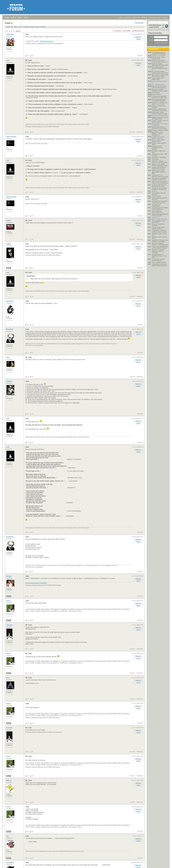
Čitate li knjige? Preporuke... (160, 219)
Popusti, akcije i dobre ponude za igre (158, 58)
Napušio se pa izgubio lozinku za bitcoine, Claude (160, 165)
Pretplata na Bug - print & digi (159, 234)
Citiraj (138, 39)
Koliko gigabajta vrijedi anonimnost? (158, 222)
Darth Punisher (12, 137)
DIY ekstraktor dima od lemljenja (159, 194)
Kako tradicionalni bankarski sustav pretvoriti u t (160, 215)
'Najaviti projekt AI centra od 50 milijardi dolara (160, 118)
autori (159, 18)
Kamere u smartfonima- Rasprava (159, 107)
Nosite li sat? (156, 217)
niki (8, 836)
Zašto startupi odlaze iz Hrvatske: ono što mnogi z (159, 128)
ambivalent (10, 34)
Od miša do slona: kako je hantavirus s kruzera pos (159, 189)
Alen (8, 357)
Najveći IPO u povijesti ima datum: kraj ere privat (160, 103)
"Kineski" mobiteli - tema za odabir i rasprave (160, 121)
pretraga (165, 18)
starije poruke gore (139, 31)
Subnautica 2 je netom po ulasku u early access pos (159, 265)
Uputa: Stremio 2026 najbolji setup (158, 79)
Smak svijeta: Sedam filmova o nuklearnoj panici (160, 113)
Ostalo (26, 18)
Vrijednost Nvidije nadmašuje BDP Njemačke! (160, 64)
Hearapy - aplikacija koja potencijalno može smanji (159, 110)
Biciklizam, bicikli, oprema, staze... (159, 238)
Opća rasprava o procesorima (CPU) (157, 212)
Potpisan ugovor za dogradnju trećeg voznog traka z (159, 256)
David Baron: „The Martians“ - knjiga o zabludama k (157, 133)
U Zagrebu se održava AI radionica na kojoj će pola (159, 231)
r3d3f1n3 (9, 381)
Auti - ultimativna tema (158, 84)
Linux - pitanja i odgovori (159, 262)
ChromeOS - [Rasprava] (159, 157)
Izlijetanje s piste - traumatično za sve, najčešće (157, 148)
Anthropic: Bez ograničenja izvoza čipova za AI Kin (160, 202)
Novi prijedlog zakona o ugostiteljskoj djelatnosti (159, 53)
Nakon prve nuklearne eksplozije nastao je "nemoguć (158, 251)
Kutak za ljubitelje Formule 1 (160, 82)
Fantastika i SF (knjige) (159, 55)
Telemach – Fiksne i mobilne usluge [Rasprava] (160, 162)
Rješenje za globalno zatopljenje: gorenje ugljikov (160, 90)
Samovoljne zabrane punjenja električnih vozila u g (160, 68)
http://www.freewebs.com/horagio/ (36, 583)
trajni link (140, 56)
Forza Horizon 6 (156, 94)
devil (8, 678)
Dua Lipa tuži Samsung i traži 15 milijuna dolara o (159, 87)
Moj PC (9, 268)
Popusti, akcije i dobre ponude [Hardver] (158, 228)
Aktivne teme (154, 49)
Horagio (9, 576)
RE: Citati (29, 60)
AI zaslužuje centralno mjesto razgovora (158, 260)
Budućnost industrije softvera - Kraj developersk (160, 244)
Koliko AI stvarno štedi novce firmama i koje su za (160, 61)
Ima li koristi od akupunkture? (156, 205)
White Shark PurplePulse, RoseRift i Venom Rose (159, 179)
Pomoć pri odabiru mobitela (160, 130)
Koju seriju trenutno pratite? (160, 115)
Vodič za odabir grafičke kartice (159, 144)
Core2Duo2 (10, 863)
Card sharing (156, 93)
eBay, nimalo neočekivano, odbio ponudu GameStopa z (160, 182)
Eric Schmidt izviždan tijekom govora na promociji (160, 72)
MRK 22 (9, 780)
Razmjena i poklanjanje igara (159, 152)
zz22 (8, 60)
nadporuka (140, 132)
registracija (128, 18)
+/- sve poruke (117, 31)
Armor (9, 601)
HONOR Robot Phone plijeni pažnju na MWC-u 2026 (159, 172)
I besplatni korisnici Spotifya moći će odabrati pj (160, 208)
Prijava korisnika (155, 33)
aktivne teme (136, 18)
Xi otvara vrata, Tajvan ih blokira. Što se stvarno (159, 186)
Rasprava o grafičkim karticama (158, 225)
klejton (9, 244)
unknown (10, 625)
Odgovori (138, 37)
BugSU (9, 221)
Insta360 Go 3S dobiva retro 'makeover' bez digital (160, 241)
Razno (20, 18)
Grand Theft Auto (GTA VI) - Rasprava (160, 199)
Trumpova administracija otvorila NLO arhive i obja (159, 97)
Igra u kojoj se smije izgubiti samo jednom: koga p (160, 75)
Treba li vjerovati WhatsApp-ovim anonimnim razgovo (160, 247)
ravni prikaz (127, 31)
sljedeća (18, 31)
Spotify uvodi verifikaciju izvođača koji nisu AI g (159, 168)
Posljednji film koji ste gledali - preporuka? (158, 137)
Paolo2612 (10, 329)
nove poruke (152, 18)
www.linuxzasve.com (47, 41)
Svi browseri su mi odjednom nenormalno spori (160, 176)
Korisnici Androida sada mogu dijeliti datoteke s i (159, 100)
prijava (121, 18)
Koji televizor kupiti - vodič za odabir (159, 155)
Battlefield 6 (155, 159)
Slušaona (155, 191)
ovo (42, 283)
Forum (13, 18)
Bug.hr (7, 18)
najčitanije (144, 18)
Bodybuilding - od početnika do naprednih (160, 124)
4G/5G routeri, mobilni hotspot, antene (158, 140)
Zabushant (10, 301)
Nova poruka (139, 23)
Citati (27, 34)
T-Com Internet (156, 196)
